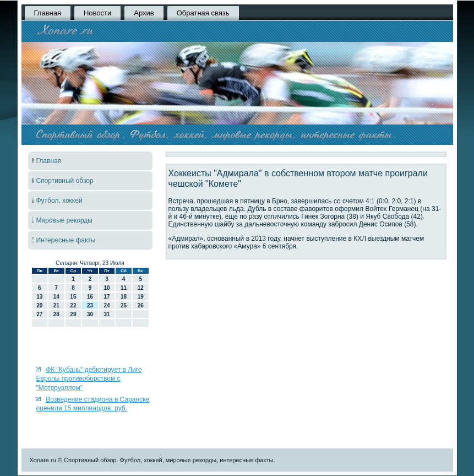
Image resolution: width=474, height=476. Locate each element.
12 (141, 288)
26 (141, 305)
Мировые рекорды (65, 220)
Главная (48, 13)
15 (73, 297)
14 (56, 297)
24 (107, 305)
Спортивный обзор (65, 181)
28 (56, 314)
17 (107, 297)
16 (90, 297)
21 (56, 305)
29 (73, 314)
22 (73, 305)
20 (39, 305)
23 (90, 305)
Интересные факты (66, 240)
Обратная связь (203, 13)
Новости (97, 13)
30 (90, 314)
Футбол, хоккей (59, 201)
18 (124, 297)
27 (39, 314)
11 (124, 288)
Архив (144, 13)
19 (141, 297)
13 (39, 297)
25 (124, 305)
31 (107, 314)
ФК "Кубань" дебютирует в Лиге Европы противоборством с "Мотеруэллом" (89, 379)
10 (107, 288)
